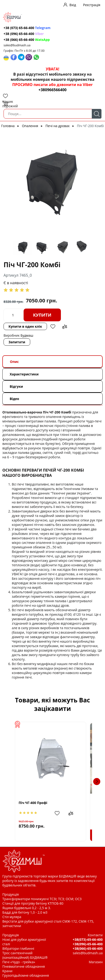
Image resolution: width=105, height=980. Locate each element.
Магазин (96, 962)
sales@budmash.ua (17, 45)
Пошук (97, 114)
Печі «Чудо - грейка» (19, 962)
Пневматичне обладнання (24, 966)
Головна (8, 126)
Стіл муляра (12, 917)
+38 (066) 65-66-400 (27, 40)
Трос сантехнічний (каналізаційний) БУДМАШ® (25, 955)
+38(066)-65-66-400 (88, 948)
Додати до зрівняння (65, 327)
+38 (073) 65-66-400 (27, 28)
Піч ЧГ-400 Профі (31, 803)
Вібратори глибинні (18, 948)
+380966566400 (52, 90)
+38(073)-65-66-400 (88, 939)
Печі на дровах (58, 126)
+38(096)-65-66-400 (88, 944)
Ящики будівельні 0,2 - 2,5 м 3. (27, 908)
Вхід (73, 5)
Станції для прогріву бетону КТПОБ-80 (33, 903)
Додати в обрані (53, 327)
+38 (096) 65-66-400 (24, 34)
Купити (42, 315)
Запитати (17, 342)
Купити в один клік (25, 326)
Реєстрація (92, 5)
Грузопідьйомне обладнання (26, 975)
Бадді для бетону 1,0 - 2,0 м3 (25, 912)
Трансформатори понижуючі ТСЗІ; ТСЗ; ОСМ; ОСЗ (42, 899)
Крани (7, 971)
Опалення (30, 126)
